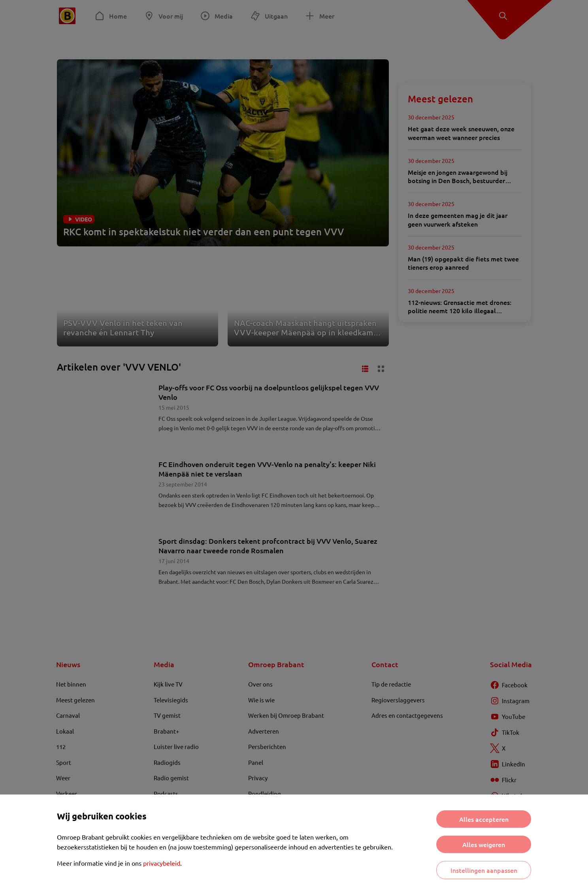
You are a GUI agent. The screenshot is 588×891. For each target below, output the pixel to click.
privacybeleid (162, 863)
